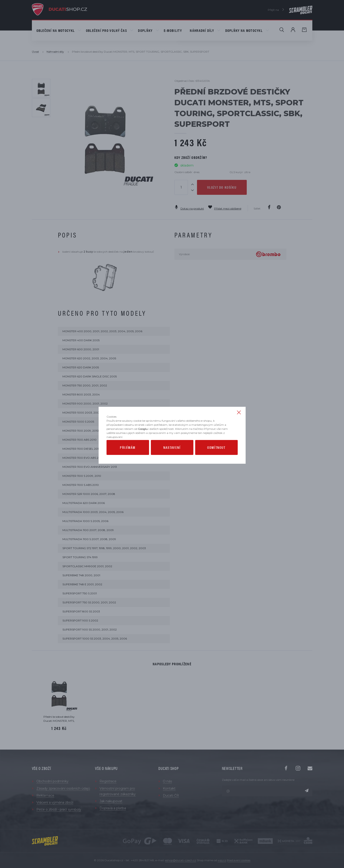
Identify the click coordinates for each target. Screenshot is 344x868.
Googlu (143, 445)
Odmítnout (216, 463)
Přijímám (128, 463)
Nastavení (172, 463)
